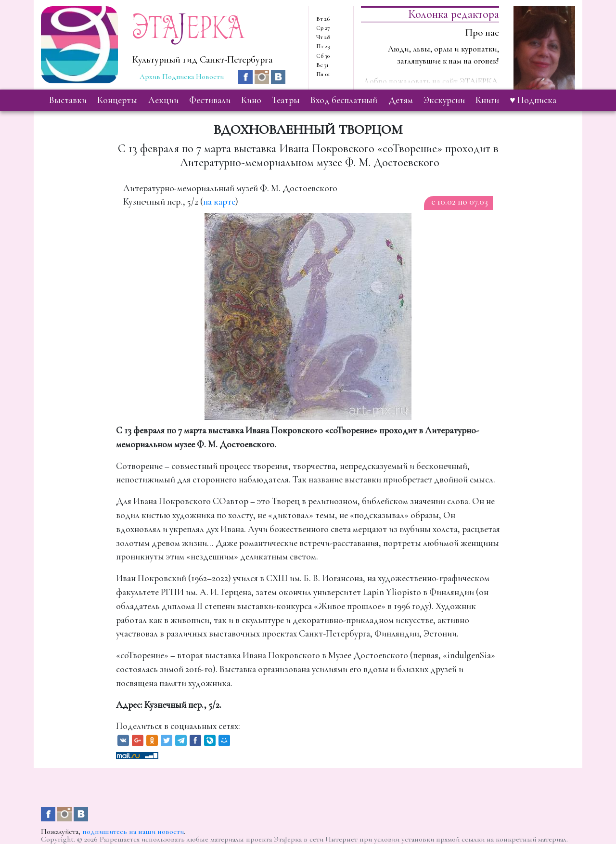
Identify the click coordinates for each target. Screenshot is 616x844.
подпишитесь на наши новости (133, 831)
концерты (117, 100)
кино (251, 100)
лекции (163, 100)
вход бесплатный (344, 100)
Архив (150, 77)
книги (487, 100)
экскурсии (444, 100)
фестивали (210, 100)
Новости (210, 77)
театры (286, 100)
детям (401, 100)
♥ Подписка (533, 100)
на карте (219, 202)
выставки (68, 100)
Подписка (178, 77)
